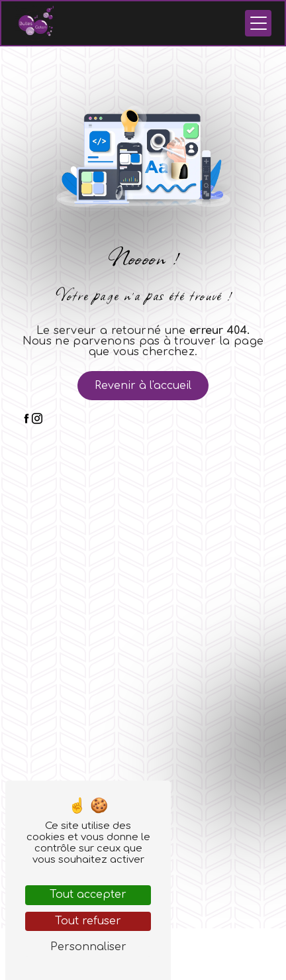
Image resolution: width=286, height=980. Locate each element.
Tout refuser (88, 921)
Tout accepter (88, 895)
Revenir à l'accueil (143, 386)
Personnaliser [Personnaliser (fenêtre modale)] (88, 947)
